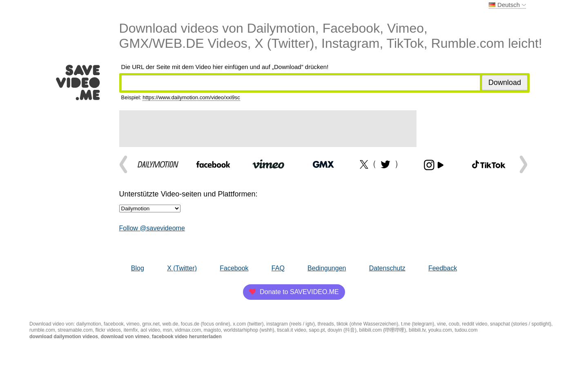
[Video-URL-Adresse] (301, 83)
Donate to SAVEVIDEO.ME (294, 292)
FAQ (278, 268)
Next (521, 164)
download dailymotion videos (64, 337)
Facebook (234, 268)
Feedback (443, 268)
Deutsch (507, 5)
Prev (125, 164)
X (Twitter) (182, 268)
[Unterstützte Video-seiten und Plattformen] (150, 209)
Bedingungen (327, 268)
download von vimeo (125, 337)
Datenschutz (387, 268)
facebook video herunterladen (187, 337)
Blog (138, 268)
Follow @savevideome (152, 228)
